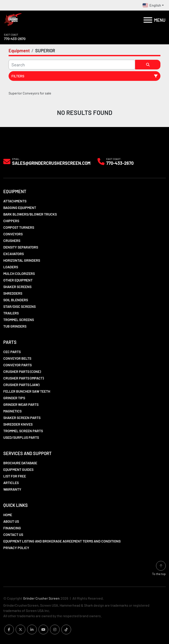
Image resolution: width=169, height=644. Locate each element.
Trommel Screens (19, 320)
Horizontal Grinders (22, 260)
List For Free (15, 476)
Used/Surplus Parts (21, 437)
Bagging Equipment (20, 208)
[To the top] (159, 569)
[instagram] (55, 629)
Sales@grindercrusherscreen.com (51, 163)
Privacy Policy (16, 548)
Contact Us (13, 534)
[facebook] (9, 629)
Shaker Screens (17, 287)
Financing (12, 528)
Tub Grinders (15, 326)
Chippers (11, 221)
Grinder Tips (14, 398)
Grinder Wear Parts (21, 404)
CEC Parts (12, 352)
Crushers (12, 240)
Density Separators (21, 247)
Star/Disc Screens (19, 306)
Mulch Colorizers (19, 273)
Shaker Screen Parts (22, 418)
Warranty (12, 489)
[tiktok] (66, 629)
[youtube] (43, 629)
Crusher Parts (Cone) (22, 371)
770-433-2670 (15, 39)
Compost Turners (19, 227)
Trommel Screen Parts (23, 431)
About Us (11, 521)
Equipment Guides (18, 469)
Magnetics (12, 411)
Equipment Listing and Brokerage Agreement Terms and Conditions (62, 541)
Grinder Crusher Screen (41, 598)
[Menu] (148, 20)
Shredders (13, 293)
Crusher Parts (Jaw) (21, 385)
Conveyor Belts (17, 358)
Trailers (11, 313)
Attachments (15, 201)
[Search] (72, 65)
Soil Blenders (16, 300)
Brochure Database (20, 463)
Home (8, 515)
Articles (11, 483)
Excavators (14, 254)
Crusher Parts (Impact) (24, 378)
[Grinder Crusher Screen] (23, 147)
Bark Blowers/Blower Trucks (30, 214)
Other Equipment (18, 280)
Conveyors (13, 234)
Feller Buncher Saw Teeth (27, 391)
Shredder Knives (18, 424)
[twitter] (20, 629)
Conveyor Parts (17, 365)
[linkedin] (32, 629)
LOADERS (11, 267)
